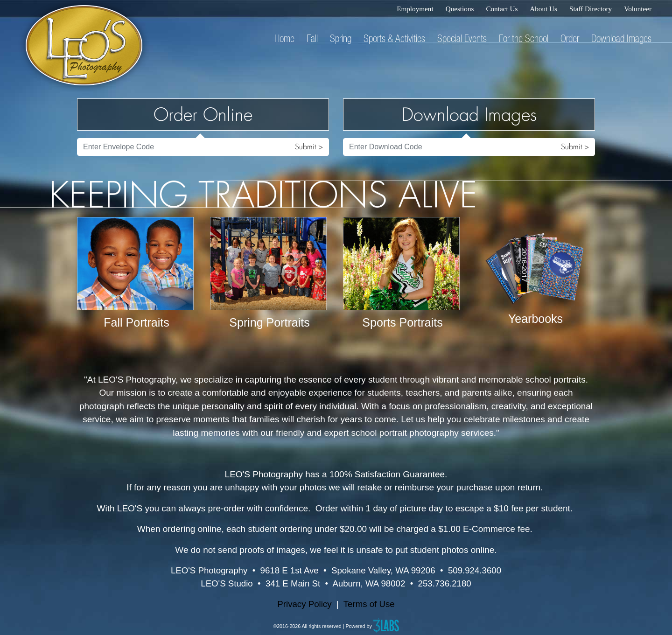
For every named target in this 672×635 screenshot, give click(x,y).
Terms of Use (369, 604)
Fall (312, 38)
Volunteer (638, 9)
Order (570, 38)
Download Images (621, 38)
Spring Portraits (269, 322)
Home (284, 38)
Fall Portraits (136, 322)
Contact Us (502, 9)
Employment (415, 9)
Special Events (462, 38)
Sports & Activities (394, 38)
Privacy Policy (304, 604)
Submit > (309, 147)
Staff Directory (591, 9)
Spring (341, 38)
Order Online (203, 115)
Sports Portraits (402, 322)
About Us (543, 9)
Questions (460, 9)
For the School (524, 38)
